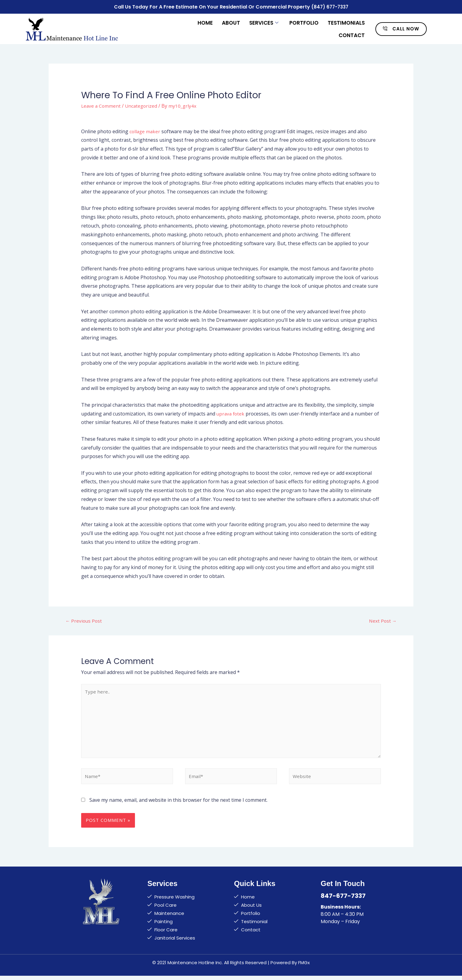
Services (264, 22)
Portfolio (304, 22)
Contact (352, 34)
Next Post (382, 620)
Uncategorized (143, 105)
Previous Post (84, 620)
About (231, 22)
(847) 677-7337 (330, 6)
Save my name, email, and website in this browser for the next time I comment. (178, 804)
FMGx (304, 967)
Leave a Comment (102, 105)
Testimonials (346, 22)
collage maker (145, 130)
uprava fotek (231, 412)
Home (205, 22)
